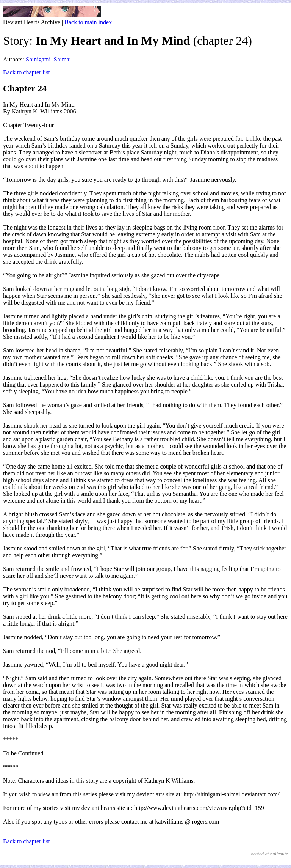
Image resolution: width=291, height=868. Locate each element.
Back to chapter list (27, 72)
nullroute (279, 854)
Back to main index (88, 22)
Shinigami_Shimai (48, 59)
